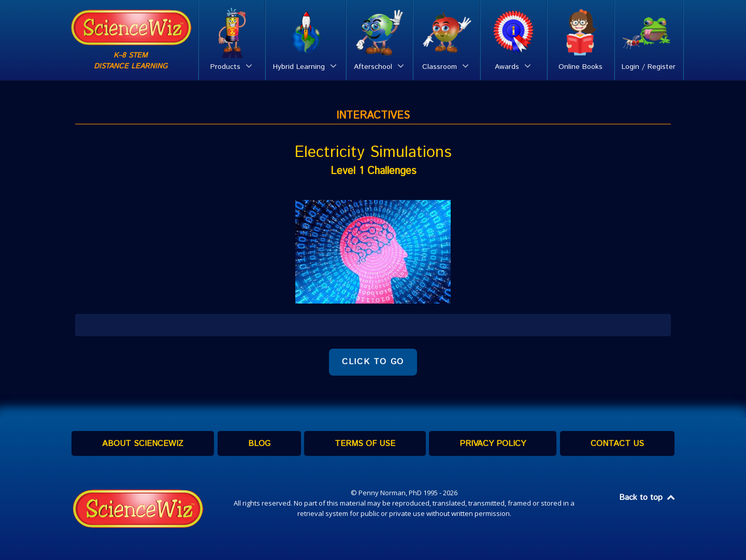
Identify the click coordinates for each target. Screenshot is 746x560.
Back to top (648, 498)
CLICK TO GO (373, 362)
